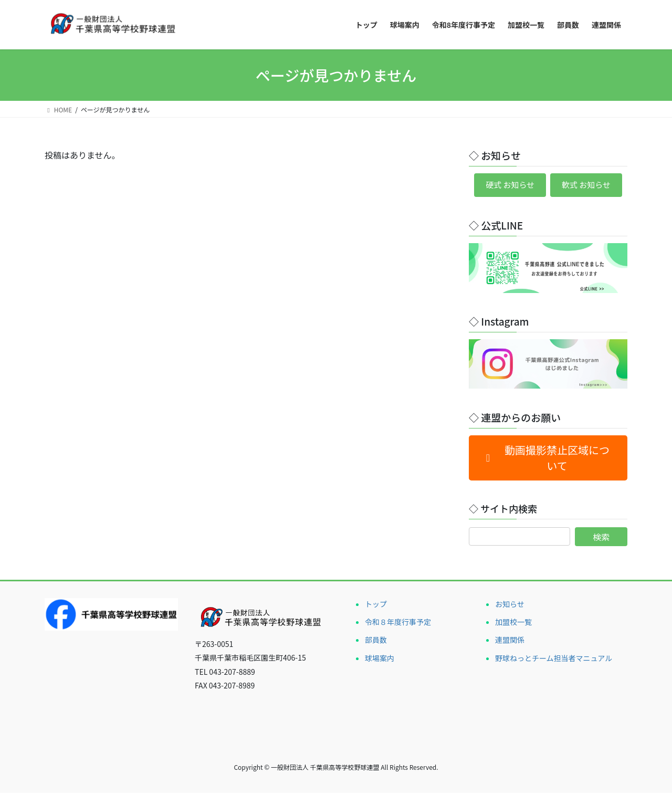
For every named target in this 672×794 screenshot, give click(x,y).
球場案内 (380, 659)
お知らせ (510, 605)
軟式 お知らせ (588, 186)
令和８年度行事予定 (398, 623)
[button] (548, 459)
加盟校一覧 (513, 623)
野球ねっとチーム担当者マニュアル (554, 659)
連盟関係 (510, 641)
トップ (376, 605)
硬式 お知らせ (507, 186)
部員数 (376, 641)
